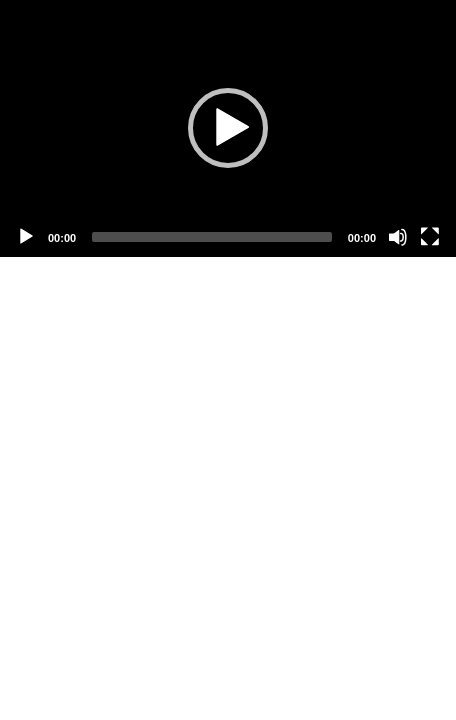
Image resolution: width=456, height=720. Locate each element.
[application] (228, 128)
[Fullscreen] (430, 237)
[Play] (26, 237)
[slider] (212, 237)
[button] (228, 128)
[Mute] (398, 237)
